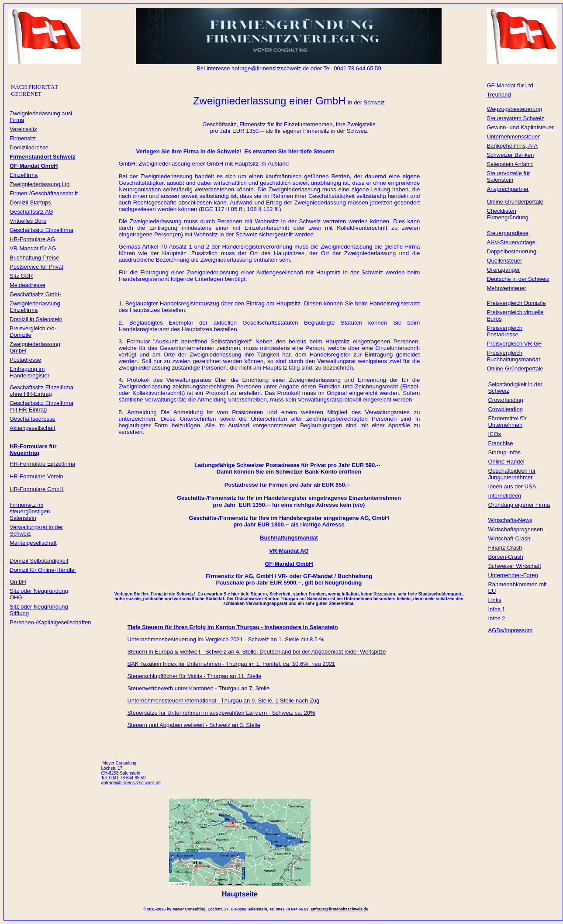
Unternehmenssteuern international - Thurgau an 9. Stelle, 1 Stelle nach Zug (223, 701)
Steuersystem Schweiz (515, 118)
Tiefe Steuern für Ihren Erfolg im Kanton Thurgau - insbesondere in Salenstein (232, 627)
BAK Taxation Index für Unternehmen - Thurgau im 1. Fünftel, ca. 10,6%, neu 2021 (231, 664)
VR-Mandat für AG (33, 248)
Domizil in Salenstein (36, 319)
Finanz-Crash (505, 548)
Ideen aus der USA (512, 486)
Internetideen (504, 496)
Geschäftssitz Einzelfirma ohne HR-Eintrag (41, 391)
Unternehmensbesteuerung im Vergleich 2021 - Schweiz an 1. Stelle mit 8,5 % (226, 639)
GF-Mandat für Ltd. (511, 85)
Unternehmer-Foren (513, 575)
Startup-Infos (504, 452)
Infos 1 (496, 609)
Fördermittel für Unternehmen (507, 422)
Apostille (399, 425)
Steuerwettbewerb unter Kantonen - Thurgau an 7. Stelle (198, 688)
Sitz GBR (21, 276)
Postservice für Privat (36, 267)
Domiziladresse (29, 147)
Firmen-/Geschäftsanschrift (44, 193)
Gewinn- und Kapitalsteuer (520, 127)
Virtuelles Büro (28, 221)
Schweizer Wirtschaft (514, 566)
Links (494, 600)
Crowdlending (505, 409)
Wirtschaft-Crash (509, 538)
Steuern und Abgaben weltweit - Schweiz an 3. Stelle (193, 725)
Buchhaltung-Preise (34, 258)
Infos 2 (496, 618)
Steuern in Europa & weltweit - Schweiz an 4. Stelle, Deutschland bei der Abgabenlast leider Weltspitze (256, 652)
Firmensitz (23, 138)
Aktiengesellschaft (33, 428)
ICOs (494, 434)
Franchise (500, 443)
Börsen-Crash (505, 557)
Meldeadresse (28, 285)
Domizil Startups (30, 202)
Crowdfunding (505, 400)
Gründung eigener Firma (519, 505)
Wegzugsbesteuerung (514, 109)
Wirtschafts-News (510, 520)
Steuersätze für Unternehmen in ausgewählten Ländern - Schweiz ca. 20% (221, 713)
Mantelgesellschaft (33, 543)
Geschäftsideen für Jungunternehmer (512, 474)
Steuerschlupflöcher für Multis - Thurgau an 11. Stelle (194, 676)
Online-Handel (506, 462)
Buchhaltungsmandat (289, 538)
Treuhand (499, 95)
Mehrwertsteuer (506, 288)
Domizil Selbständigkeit (39, 561)
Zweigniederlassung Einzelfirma (35, 307)
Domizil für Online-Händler (43, 570)
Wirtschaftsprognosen (515, 529)
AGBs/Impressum (510, 630)
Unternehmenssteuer (513, 137)
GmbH (18, 582)
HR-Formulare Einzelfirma (42, 464)
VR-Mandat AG (289, 551)
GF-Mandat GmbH (289, 564)
